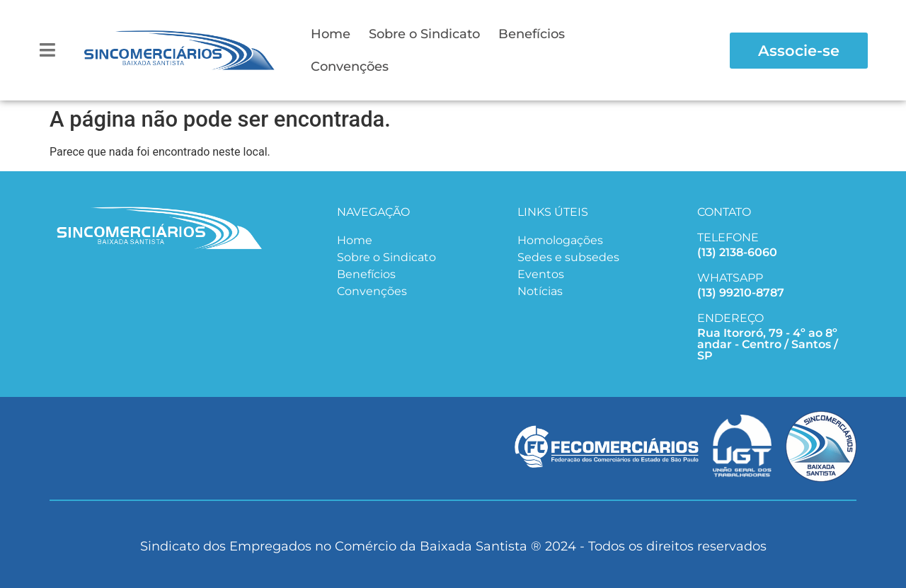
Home (331, 34)
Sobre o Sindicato (424, 34)
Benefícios (532, 34)
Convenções (350, 67)
